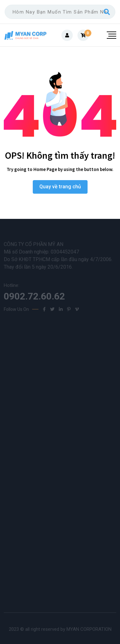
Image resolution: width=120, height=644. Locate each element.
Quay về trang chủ (60, 187)
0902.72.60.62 (34, 298)
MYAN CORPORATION (89, 629)
